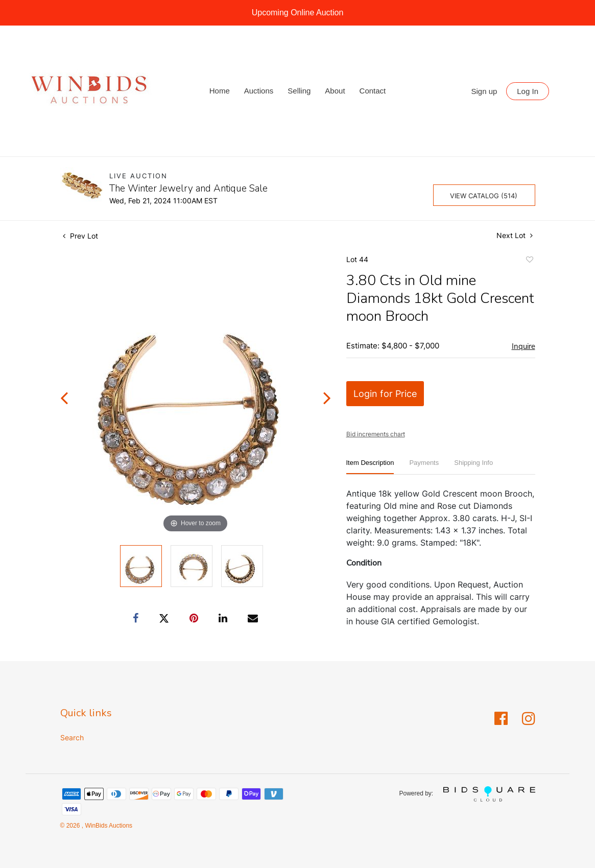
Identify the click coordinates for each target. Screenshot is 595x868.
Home (220, 91)
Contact (373, 91)
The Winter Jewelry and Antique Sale (188, 189)
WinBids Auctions (108, 826)
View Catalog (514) (484, 196)
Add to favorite (529, 261)
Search (72, 737)
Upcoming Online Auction (298, 13)
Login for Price (385, 394)
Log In (528, 91)
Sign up (484, 91)
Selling (299, 91)
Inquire (523, 346)
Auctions (259, 91)
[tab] (370, 467)
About (335, 91)
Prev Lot (80, 236)
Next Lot (515, 235)
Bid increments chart (376, 434)
